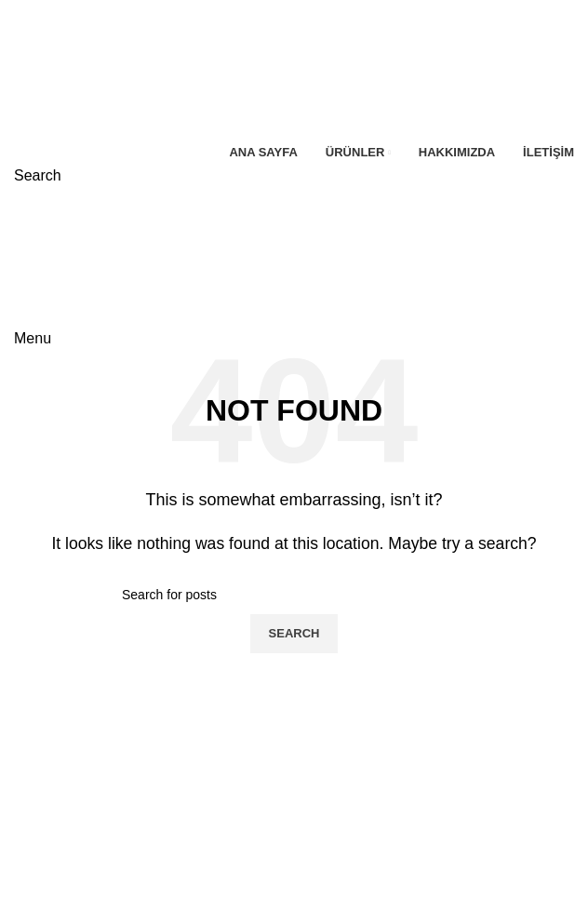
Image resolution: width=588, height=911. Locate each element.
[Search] (38, 175)
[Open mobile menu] (33, 338)
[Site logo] (116, 68)
